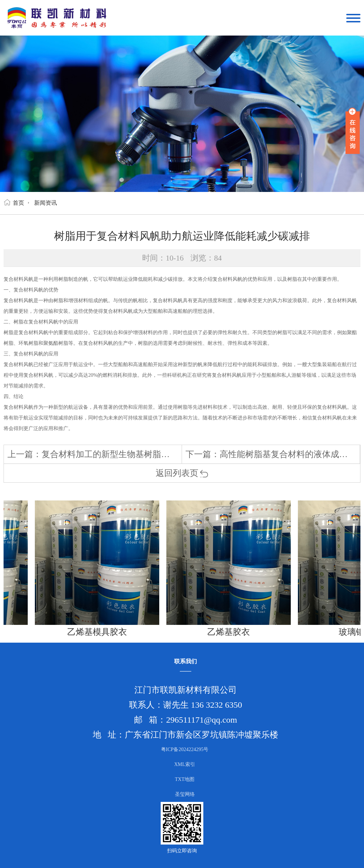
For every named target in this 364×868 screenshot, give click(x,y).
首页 (18, 203)
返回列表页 (182, 473)
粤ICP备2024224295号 (185, 749)
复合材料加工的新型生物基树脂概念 (110, 454)
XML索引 (185, 764)
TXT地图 (185, 779)
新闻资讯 (45, 203)
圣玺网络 (185, 794)
